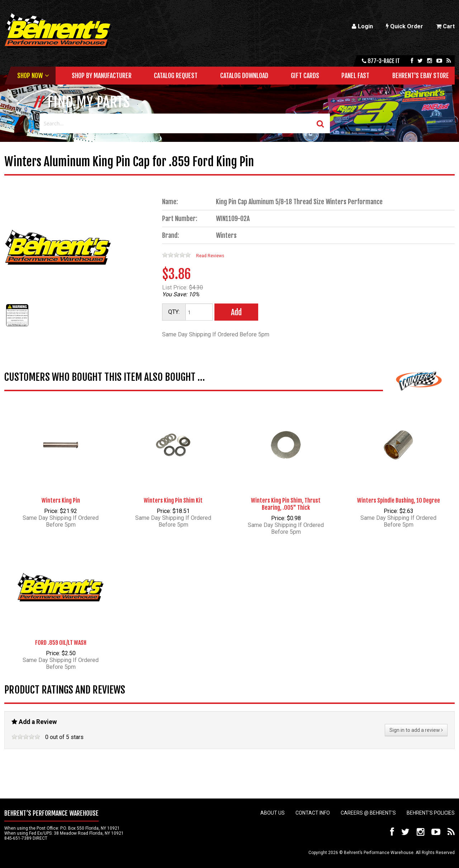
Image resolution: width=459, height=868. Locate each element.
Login (362, 26)
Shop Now (30, 76)
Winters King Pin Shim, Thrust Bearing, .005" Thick (286, 504)
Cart (445, 26)
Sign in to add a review (416, 730)
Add (236, 312)
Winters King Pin (61, 500)
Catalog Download (244, 76)
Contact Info (313, 813)
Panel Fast (355, 76)
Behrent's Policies (431, 813)
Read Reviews (210, 256)
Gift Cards (305, 76)
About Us (273, 813)
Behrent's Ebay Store (421, 76)
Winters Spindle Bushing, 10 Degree (399, 500)
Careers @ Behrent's (368, 813)
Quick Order (404, 26)
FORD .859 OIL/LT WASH (61, 643)
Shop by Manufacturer (102, 76)
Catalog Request (176, 76)
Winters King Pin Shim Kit (173, 500)
